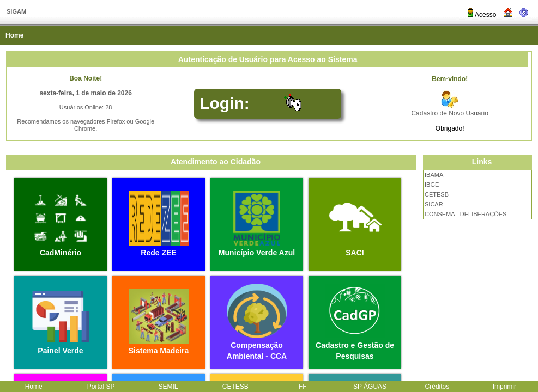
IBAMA (434, 175)
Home (14, 35)
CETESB (437, 194)
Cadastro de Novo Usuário (449, 113)
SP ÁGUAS (370, 387)
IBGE (432, 185)
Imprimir (504, 387)
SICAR (434, 204)
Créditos (437, 387)
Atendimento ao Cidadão (216, 162)
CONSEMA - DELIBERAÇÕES (466, 214)
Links (482, 162)
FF (303, 387)
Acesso (481, 15)
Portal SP (101, 387)
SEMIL (168, 387)
